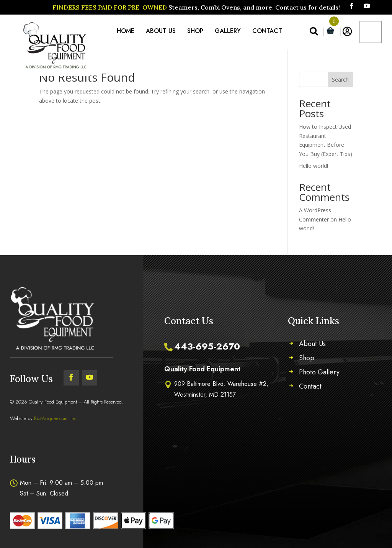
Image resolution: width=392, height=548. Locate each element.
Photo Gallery (319, 373)
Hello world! (314, 166)
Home (126, 31)
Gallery (228, 31)
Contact (267, 31)
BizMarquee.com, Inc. (56, 418)
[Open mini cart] (330, 32)
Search (340, 80)
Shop (195, 31)
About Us (161, 31)
